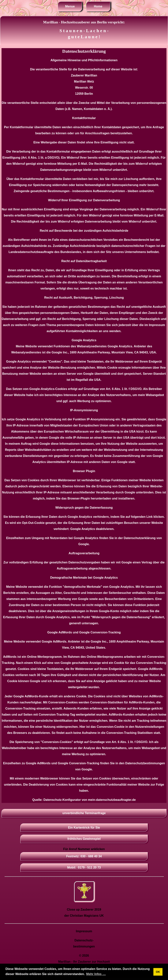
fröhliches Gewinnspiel (84, 839)
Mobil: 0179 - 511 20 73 (84, 867)
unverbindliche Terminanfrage (84, 813)
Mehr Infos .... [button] (96, 974)
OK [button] (158, 972)
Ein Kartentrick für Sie (84, 828)
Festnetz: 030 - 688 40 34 (84, 856)
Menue (70, 6)
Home (98, 6)
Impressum (84, 931)
